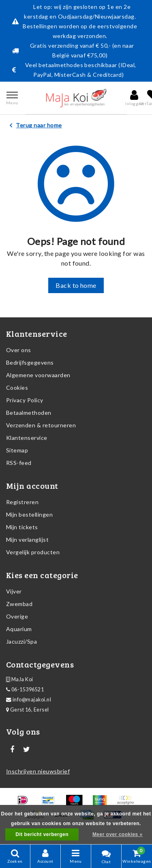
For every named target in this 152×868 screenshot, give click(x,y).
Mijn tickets (22, 527)
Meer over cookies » (118, 834)
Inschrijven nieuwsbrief (38, 771)
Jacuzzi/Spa (21, 641)
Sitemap (17, 450)
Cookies (17, 388)
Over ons (19, 350)
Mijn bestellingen (29, 514)
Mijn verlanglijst (27, 540)
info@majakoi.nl (29, 700)
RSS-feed (19, 463)
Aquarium (19, 629)
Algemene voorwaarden (38, 375)
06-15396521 (25, 690)
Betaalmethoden (29, 413)
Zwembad (19, 604)
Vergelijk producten (33, 552)
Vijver (14, 591)
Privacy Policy (25, 400)
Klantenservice (27, 438)
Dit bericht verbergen (42, 834)
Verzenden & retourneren (41, 425)
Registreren (22, 502)
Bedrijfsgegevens (30, 362)
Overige (17, 616)
